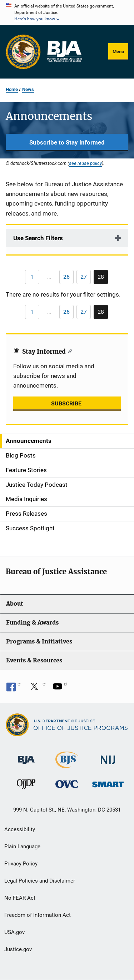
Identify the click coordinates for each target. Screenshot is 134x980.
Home (12, 89)
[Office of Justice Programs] (23, 52)
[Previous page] (32, 277)
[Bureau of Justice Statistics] (67, 765)
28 (103, 279)
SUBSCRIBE (67, 403)
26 (68, 278)
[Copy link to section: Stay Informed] (69, 351)
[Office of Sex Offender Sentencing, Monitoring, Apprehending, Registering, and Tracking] (108, 782)
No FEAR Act (20, 898)
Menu (118, 52)
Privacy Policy (21, 864)
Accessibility (20, 829)
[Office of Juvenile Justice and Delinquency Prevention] (26, 786)
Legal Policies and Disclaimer (40, 881)
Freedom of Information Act (38, 915)
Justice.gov (18, 949)
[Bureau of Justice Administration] (26, 756)
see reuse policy (85, 163)
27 (86, 278)
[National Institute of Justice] (108, 757)
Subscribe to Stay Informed (67, 142)
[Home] (64, 52)
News (28, 89)
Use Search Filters (38, 238)
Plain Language (22, 847)
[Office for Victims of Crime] (67, 784)
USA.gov (14, 932)
